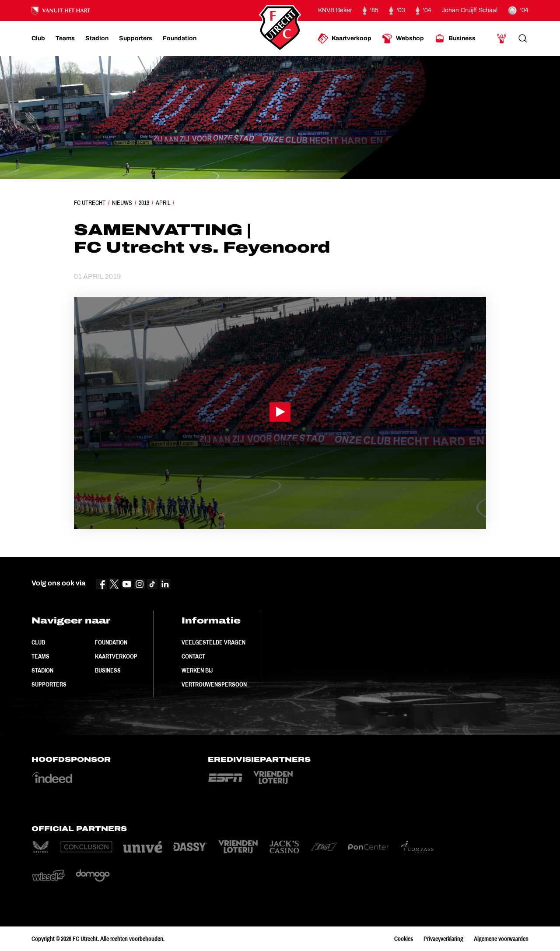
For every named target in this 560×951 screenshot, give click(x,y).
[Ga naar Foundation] (180, 39)
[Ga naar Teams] (65, 39)
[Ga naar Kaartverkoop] (345, 39)
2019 (144, 203)
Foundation (111, 642)
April (163, 203)
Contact (193, 656)
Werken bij (197, 670)
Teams (40, 656)
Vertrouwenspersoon (214, 684)
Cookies (404, 939)
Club (38, 642)
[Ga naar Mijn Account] (502, 39)
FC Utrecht (90, 203)
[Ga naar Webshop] (403, 39)
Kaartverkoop (116, 656)
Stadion (42, 670)
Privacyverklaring (443, 939)
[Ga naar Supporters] (136, 39)
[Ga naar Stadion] (97, 39)
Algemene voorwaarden (501, 939)
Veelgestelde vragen (213, 642)
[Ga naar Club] (38, 39)
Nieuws (122, 203)
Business (108, 670)
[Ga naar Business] (455, 39)
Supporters (49, 684)
